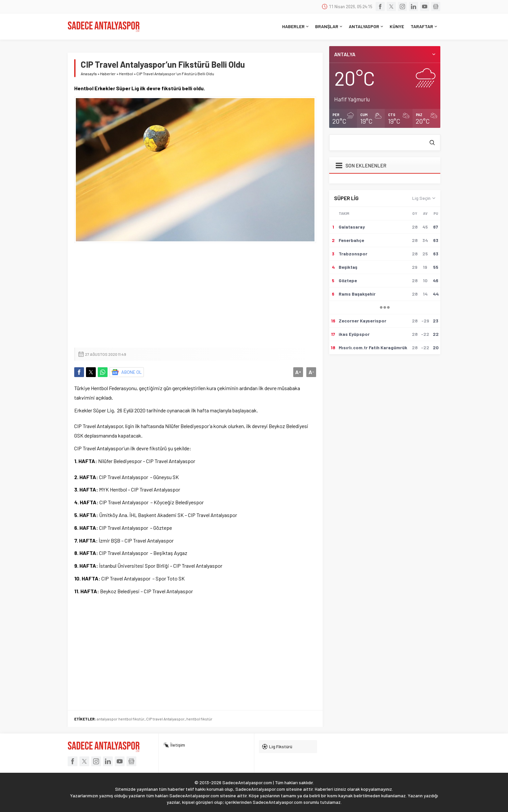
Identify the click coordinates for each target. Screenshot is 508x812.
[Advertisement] (195, 295)
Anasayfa (89, 74)
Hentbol (126, 74)
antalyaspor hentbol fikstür (121, 719)
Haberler (108, 74)
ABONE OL (132, 372)
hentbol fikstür (199, 719)
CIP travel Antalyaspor (165, 719)
